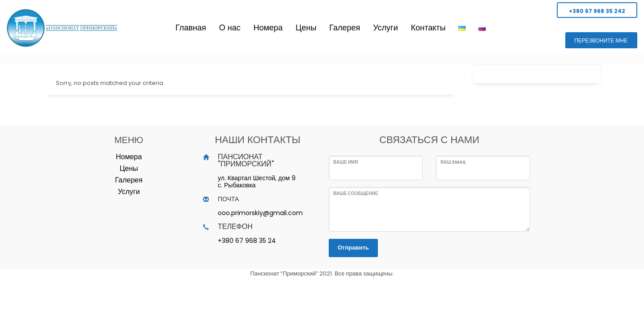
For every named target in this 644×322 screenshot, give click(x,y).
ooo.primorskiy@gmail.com (260, 213)
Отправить (353, 248)
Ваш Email (453, 162)
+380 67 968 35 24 (247, 241)
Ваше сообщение (356, 193)
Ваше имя (345, 162)
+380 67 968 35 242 (597, 11)
